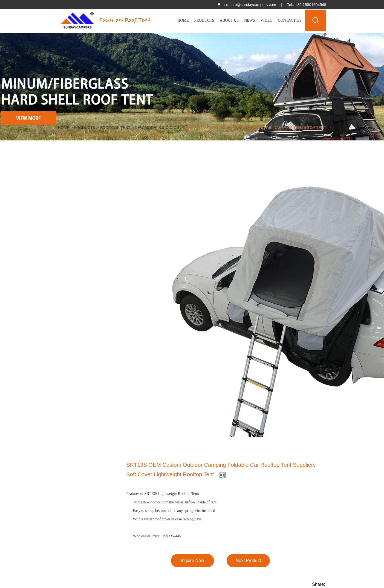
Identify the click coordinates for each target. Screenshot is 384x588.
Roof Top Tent (115, 128)
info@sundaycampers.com (253, 5)
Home (183, 20)
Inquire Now (192, 560)
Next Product (248, 560)
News (250, 20)
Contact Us (290, 20)
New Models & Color (157, 128)
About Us (229, 20)
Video (267, 20)
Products (204, 20)
